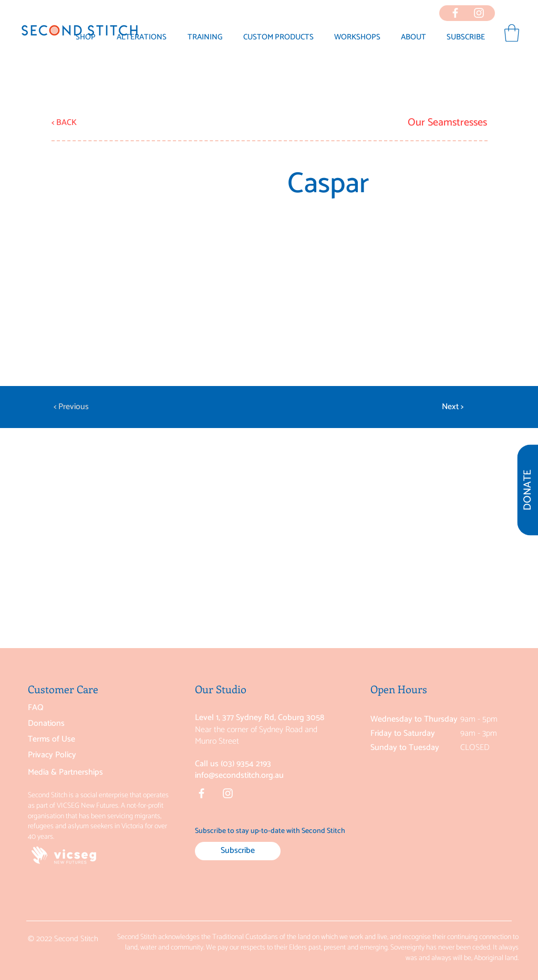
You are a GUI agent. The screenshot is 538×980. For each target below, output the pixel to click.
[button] (413, 37)
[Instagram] (228, 793)
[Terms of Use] (80, 739)
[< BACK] (86, 123)
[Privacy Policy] (80, 755)
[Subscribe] (238, 851)
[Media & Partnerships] (80, 772)
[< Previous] (88, 407)
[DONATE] (527, 490)
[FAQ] (80, 708)
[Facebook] (201, 793)
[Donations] (80, 724)
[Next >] (437, 407)
